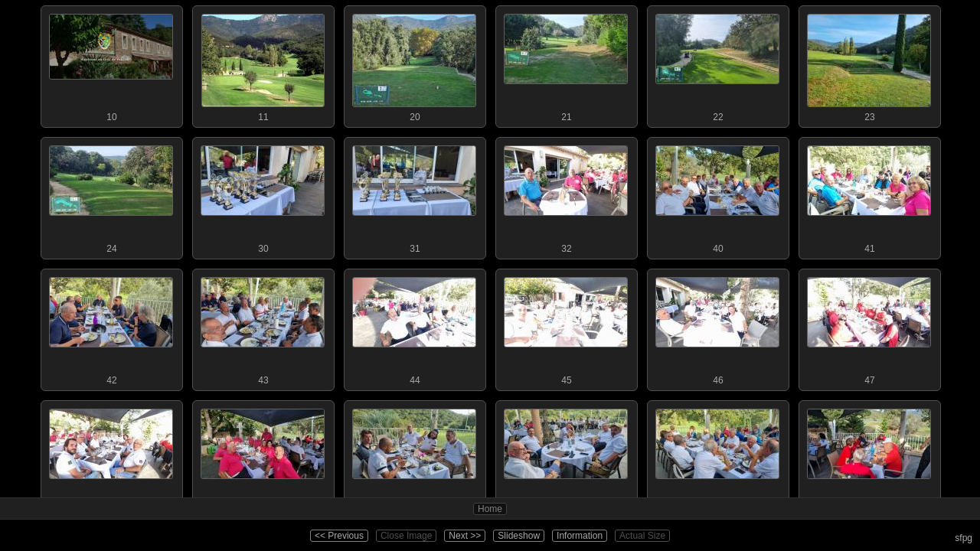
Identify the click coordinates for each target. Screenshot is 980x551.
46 (717, 328)
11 (263, 64)
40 (717, 196)
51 (566, 459)
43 (263, 328)
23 (869, 64)
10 (111, 64)
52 (717, 459)
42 (111, 328)
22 (717, 64)
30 (263, 196)
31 (414, 196)
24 (111, 196)
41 (869, 196)
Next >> (465, 536)
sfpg (964, 538)
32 (566, 196)
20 (414, 64)
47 (869, 328)
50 (414, 459)
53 (869, 459)
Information (580, 536)
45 (566, 328)
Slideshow (519, 536)
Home (490, 509)
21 (566, 64)
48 (111, 459)
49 (263, 459)
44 (414, 328)
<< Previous (339, 536)
